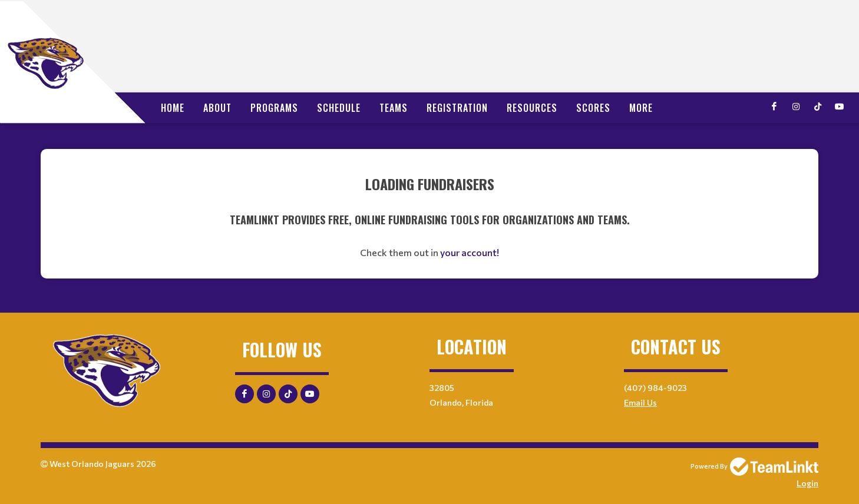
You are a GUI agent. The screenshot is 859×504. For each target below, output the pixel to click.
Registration (457, 108)
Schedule (339, 108)
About (217, 108)
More (641, 108)
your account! (470, 252)
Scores (593, 108)
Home (173, 108)
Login (807, 483)
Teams (394, 108)
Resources (532, 108)
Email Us (640, 402)
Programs (274, 108)
